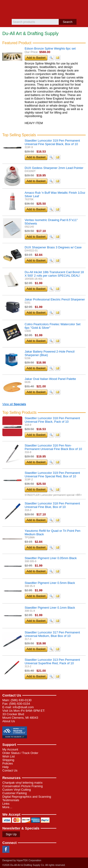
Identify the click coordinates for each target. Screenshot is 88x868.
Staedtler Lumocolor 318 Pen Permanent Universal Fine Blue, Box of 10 (52, 505)
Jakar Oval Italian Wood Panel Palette (50, 379)
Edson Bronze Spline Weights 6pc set (50, 48)
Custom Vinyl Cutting (17, 790)
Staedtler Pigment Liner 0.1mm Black (50, 608)
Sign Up (11, 834)
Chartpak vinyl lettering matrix (22, 783)
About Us (9, 721)
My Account (10, 749)
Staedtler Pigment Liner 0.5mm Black (50, 583)
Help (6, 767)
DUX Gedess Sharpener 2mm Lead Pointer (54, 168)
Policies (8, 763)
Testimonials (11, 800)
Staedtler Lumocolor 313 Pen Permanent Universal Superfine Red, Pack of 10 (52, 661)
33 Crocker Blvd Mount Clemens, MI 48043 (20, 716)
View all (14, 404)
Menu (6, 7)
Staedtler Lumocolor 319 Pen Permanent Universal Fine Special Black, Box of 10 (52, 142)
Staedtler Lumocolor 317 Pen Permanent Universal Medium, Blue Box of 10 (52, 634)
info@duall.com (23, 707)
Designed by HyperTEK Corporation (22, 860)
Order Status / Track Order (20, 753)
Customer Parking (15, 793)
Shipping (8, 760)
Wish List (9, 756)
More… (7, 807)
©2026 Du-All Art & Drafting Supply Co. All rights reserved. (34, 865)
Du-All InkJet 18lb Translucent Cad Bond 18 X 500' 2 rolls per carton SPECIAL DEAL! (54, 274)
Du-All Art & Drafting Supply (44, 9)
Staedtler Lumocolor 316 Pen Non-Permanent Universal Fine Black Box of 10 (53, 447)
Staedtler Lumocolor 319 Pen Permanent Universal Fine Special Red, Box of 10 (52, 475)
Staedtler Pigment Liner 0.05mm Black (51, 558)
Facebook (6, 849)
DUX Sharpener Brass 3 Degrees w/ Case (53, 247)
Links (6, 804)
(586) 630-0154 (20, 704)
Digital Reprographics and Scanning (27, 797)
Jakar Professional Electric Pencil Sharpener (55, 299)
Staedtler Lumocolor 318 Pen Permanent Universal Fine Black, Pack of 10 (52, 420)
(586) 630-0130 (21, 700)
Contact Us (12, 695)
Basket (82, 7)
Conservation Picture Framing (23, 786)
